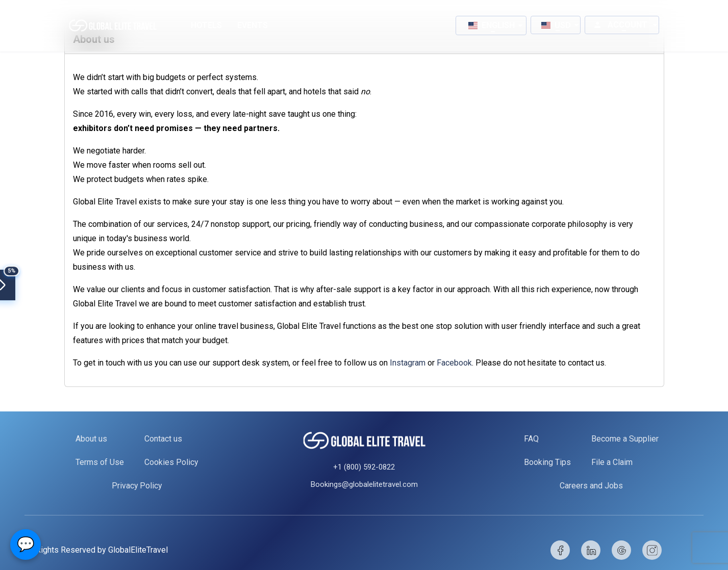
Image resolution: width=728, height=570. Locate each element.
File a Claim (612, 462)
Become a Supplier (625, 439)
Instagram (409, 363)
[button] (491, 25)
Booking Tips (547, 462)
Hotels (206, 25)
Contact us (163, 439)
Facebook (454, 363)
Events (253, 25)
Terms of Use (99, 462)
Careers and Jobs (591, 486)
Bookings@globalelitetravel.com (364, 484)
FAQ (531, 439)
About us (91, 439)
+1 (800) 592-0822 (364, 467)
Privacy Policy (137, 486)
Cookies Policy (171, 462)
